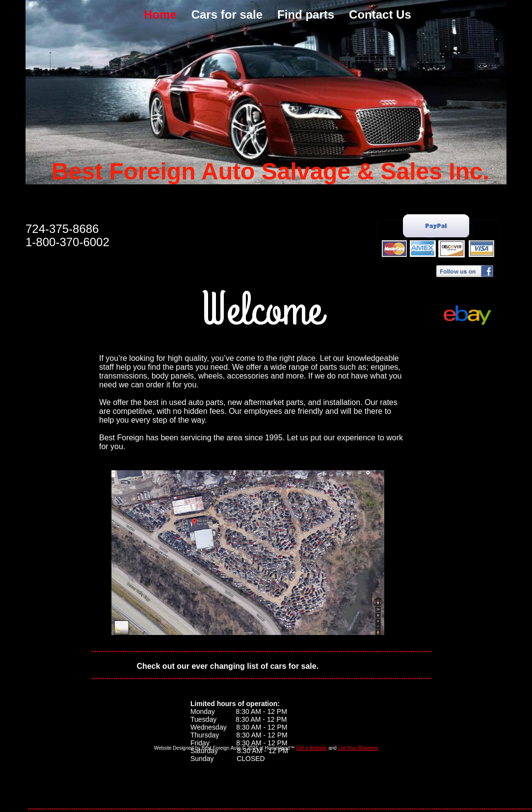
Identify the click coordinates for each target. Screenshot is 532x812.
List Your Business (358, 748)
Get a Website (311, 748)
